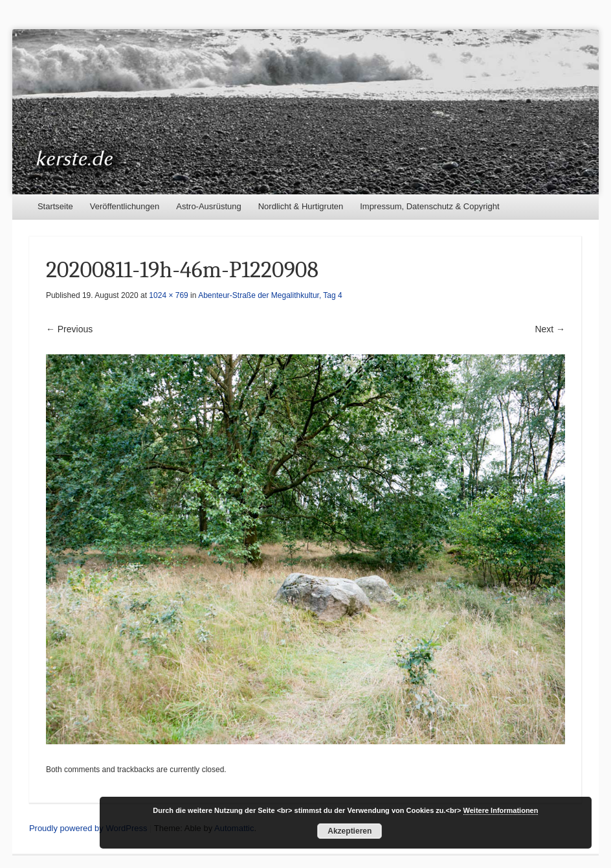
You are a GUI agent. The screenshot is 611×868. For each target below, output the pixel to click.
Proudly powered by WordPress (88, 828)
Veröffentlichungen (125, 206)
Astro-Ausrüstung (208, 206)
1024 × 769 (168, 295)
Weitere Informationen (501, 810)
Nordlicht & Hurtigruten (301, 206)
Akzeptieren (350, 831)
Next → (550, 329)
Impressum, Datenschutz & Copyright (429, 206)
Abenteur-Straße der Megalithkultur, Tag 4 (270, 295)
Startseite (55, 206)
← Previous (69, 329)
